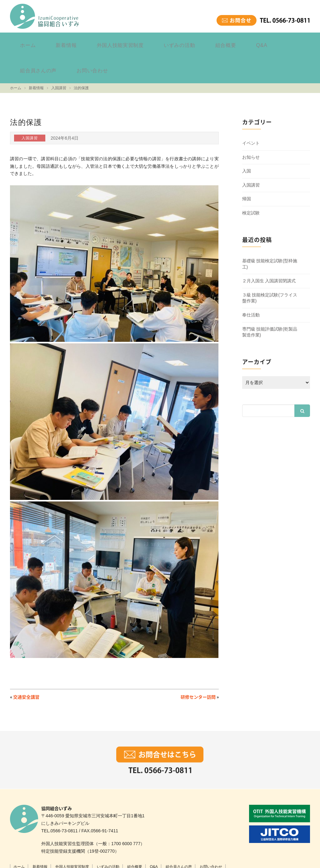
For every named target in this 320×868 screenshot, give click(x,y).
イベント (251, 111)
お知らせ (251, 125)
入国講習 (251, 153)
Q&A (207, 42)
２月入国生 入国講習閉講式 (269, 249)
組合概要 (181, 42)
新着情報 (52, 42)
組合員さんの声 (241, 42)
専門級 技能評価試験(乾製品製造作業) (270, 300)
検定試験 (251, 181)
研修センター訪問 (198, 665)
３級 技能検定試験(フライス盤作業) (270, 266)
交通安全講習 (26, 665)
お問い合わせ (285, 42)
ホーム (23, 42)
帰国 (247, 167)
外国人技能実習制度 (96, 42)
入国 (247, 139)
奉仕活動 (251, 283)
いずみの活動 (144, 42)
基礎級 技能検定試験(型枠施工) (270, 232)
